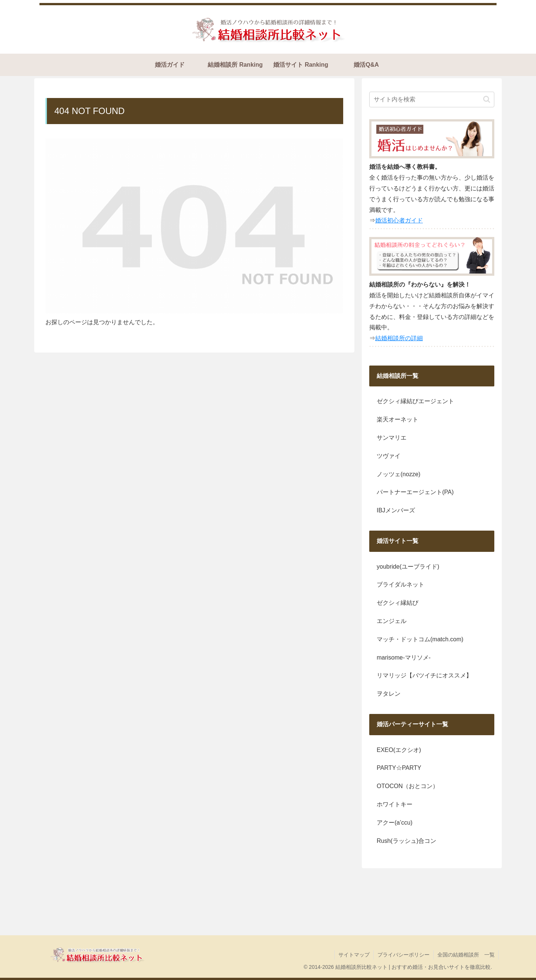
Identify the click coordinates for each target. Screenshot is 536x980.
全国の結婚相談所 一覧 (466, 955)
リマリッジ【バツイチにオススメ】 (424, 675)
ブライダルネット (401, 584)
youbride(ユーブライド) (408, 567)
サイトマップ (354, 955)
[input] (432, 99)
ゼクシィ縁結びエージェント (415, 401)
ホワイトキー (395, 804)
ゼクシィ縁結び (398, 603)
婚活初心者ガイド (399, 220)
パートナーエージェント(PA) (415, 492)
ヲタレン (389, 694)
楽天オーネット (398, 419)
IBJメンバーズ (396, 510)
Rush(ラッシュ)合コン (406, 841)
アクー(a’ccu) (395, 823)
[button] (487, 99)
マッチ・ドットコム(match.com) (420, 639)
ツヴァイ (389, 456)
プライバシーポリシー (403, 955)
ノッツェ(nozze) (398, 474)
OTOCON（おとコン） (408, 786)
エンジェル (392, 621)
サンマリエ (392, 438)
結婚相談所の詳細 (399, 338)
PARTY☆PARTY (399, 768)
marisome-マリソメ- (404, 657)
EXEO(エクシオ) (399, 750)
